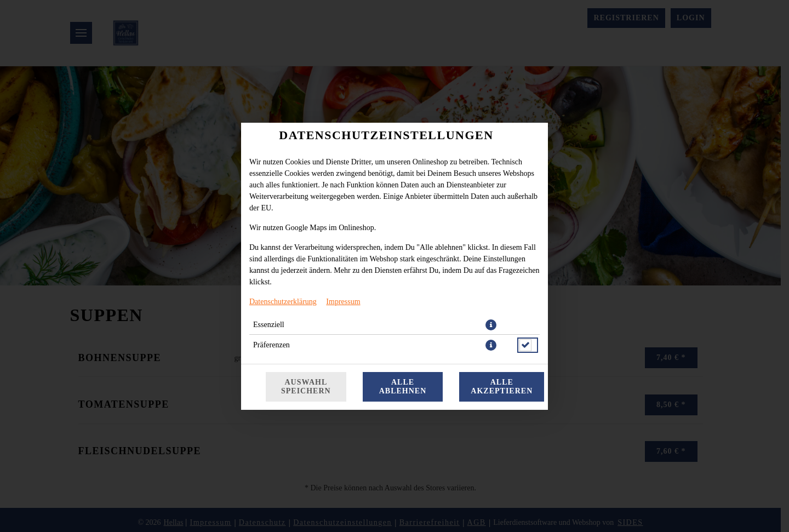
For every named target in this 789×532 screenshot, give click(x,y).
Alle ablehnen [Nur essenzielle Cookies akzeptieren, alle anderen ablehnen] (403, 387)
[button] (491, 325)
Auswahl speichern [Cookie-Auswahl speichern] (306, 387)
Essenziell (269, 325)
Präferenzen (271, 345)
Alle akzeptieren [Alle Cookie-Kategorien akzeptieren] (502, 387)
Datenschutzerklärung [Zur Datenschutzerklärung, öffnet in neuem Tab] (283, 302)
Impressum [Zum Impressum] (343, 302)
